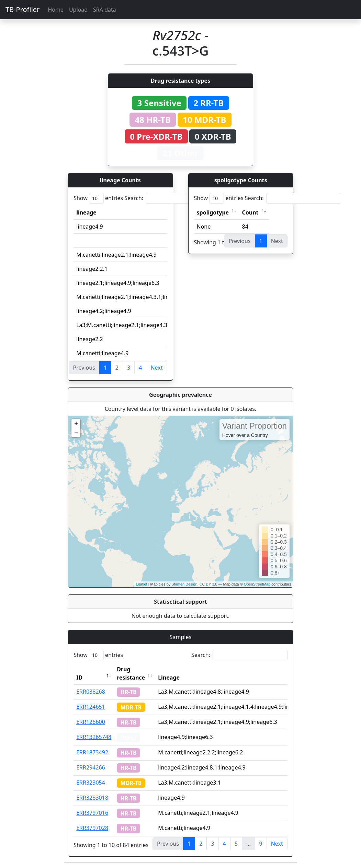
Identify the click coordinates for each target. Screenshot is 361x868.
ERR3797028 (92, 828)
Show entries (98, 198)
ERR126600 (91, 722)
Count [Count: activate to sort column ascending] (250, 212)
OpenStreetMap (257, 584)
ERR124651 (91, 707)
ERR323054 (91, 783)
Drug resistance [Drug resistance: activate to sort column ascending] (131, 673)
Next (156, 368)
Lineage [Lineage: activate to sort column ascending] (169, 678)
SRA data (105, 10)
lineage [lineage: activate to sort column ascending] (86, 212)
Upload (78, 10)
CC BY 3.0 (208, 584)
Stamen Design (184, 584)
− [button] (76, 432)
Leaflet (142, 584)
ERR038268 (91, 692)
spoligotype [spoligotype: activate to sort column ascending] (213, 212)
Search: (172, 198)
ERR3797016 (92, 813)
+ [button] (76, 424)
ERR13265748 (94, 737)
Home (56, 10)
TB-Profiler (22, 9)
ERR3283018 (92, 798)
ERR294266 (91, 767)
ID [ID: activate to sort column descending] (79, 678)
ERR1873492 (92, 752)
